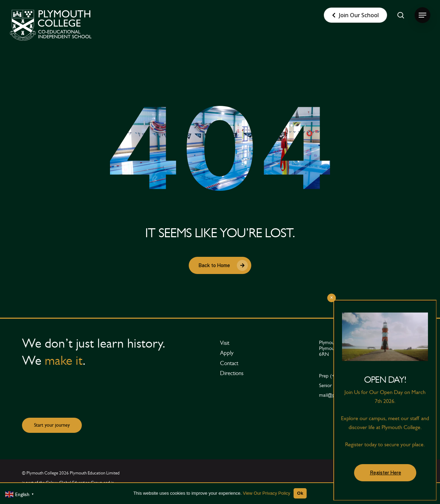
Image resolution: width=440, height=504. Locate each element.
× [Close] (332, 298)
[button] (422, 15)
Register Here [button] (386, 473)
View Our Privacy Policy (267, 493)
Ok (300, 493)
